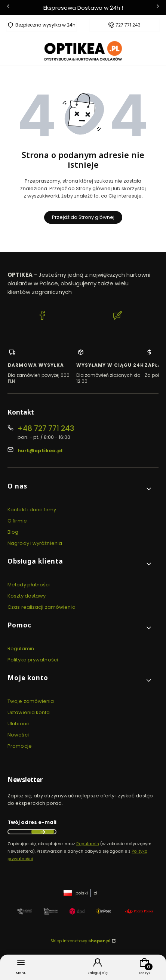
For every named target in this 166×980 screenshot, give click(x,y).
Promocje (20, 746)
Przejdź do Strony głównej (83, 217)
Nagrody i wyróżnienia (35, 543)
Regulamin (21, 649)
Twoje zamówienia (31, 701)
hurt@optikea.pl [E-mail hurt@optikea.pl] (40, 451)
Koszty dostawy (27, 596)
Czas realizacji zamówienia (41, 607)
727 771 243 (128, 25)
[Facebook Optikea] (42, 316)
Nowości (18, 735)
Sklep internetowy (81, 941)
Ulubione (19, 724)
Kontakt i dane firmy (32, 510)
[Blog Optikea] (118, 316)
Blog (13, 532)
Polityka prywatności (33, 660)
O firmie (17, 521)
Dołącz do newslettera (43, 832)
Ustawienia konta (29, 712)
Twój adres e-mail (32, 822)
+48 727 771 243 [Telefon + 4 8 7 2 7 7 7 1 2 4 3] (46, 429)
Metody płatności (29, 585)
